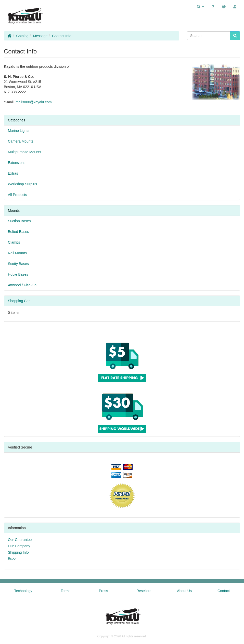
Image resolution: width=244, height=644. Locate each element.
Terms (66, 591)
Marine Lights (19, 131)
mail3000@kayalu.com (34, 102)
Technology (23, 591)
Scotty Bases (18, 264)
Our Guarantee (20, 540)
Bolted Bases (18, 232)
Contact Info (62, 36)
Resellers (144, 591)
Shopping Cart (19, 301)
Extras (13, 173)
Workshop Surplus (22, 184)
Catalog (22, 36)
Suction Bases (19, 221)
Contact (224, 591)
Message (40, 36)
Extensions (17, 163)
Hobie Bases (18, 274)
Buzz (12, 559)
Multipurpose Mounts (24, 152)
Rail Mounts (17, 253)
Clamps (14, 242)
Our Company (19, 546)
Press (104, 591)
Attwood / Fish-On (22, 285)
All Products (17, 195)
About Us (184, 591)
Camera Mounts (21, 141)
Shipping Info (18, 552)
